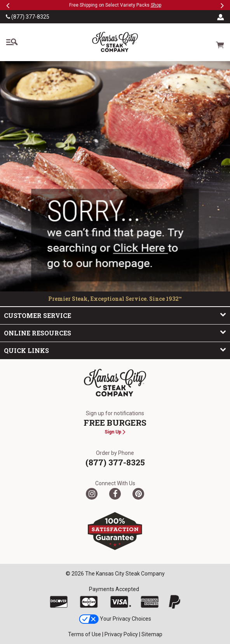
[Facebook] (115, 494)
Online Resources (115, 333)
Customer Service (115, 315)
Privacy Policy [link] (121, 634)
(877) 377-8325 (28, 17)
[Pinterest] (138, 494)
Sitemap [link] (152, 634)
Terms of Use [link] (85, 634)
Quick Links (115, 350)
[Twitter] (92, 494)
